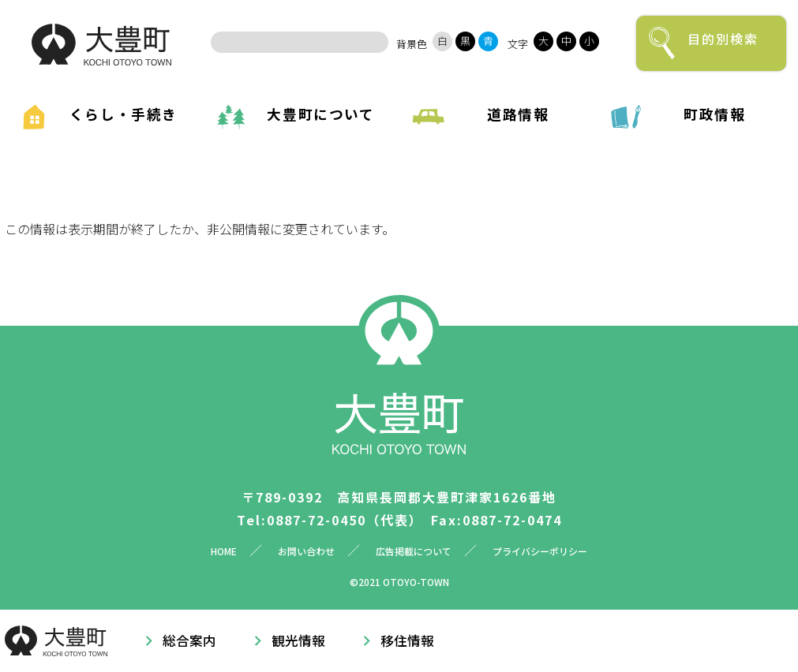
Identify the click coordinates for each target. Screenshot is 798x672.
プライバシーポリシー (540, 551)
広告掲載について (414, 551)
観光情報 (298, 640)
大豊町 (101, 45)
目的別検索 (723, 39)
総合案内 (189, 640)
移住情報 (407, 640)
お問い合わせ (306, 551)
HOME (224, 551)
